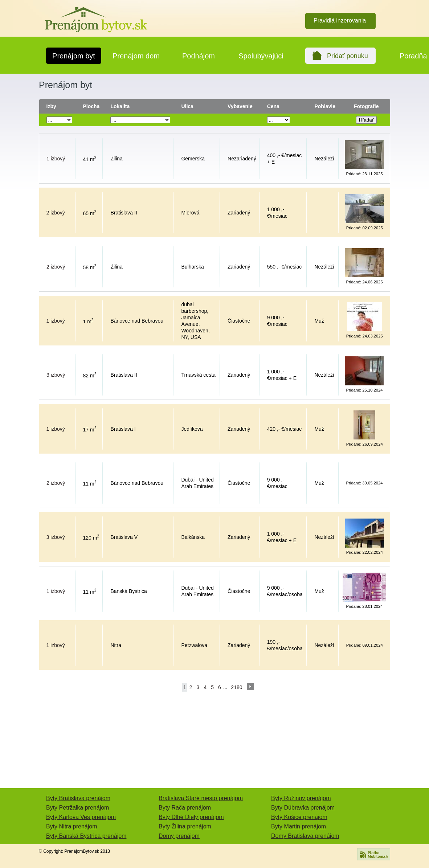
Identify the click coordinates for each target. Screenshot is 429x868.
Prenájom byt (74, 56)
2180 (236, 687)
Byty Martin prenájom (299, 826)
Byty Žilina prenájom (185, 826)
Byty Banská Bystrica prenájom (86, 836)
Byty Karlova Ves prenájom (81, 817)
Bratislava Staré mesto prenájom (201, 798)
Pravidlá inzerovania (340, 21)
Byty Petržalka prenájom (77, 808)
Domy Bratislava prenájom (305, 836)
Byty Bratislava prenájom (78, 798)
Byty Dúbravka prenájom (303, 808)
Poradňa (413, 56)
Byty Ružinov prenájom (301, 798)
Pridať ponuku (348, 56)
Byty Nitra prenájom (72, 826)
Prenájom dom (136, 56)
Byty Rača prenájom (185, 808)
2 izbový (56, 213)
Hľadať (366, 120)
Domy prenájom (179, 836)
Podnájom (199, 56)
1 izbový (56, 159)
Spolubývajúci (261, 56)
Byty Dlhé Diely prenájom (191, 817)
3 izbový (56, 375)
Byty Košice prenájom (299, 817)
